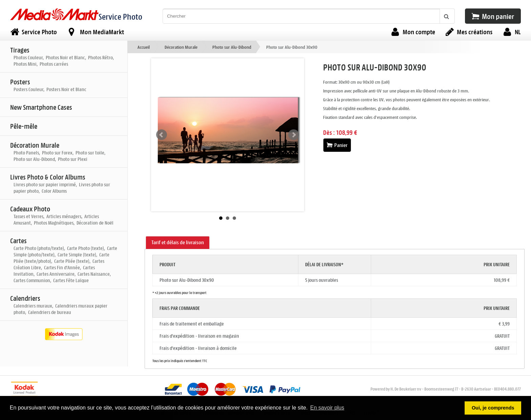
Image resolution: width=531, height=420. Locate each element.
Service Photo (120, 16)
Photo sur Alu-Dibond (232, 47)
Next (294, 135)
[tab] (178, 243)
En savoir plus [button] (327, 408)
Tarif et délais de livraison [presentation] (178, 242)
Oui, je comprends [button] (493, 408)
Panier (337, 145)
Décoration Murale (181, 47)
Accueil (144, 47)
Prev (162, 135)
